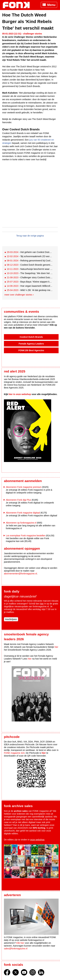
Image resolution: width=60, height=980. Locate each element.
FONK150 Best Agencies (31, 350)
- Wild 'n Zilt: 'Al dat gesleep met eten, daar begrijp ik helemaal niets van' (30, 290)
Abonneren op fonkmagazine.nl (21, 523)
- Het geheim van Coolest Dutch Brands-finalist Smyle (30, 252)
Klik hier (20, 943)
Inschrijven (11, 619)
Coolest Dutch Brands (31, 337)
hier (42, 604)
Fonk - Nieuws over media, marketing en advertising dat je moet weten (18, 5)
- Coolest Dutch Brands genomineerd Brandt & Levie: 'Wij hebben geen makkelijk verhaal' (30, 265)
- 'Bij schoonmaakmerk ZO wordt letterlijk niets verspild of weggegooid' (30, 256)
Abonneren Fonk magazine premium (24, 487)
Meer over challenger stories (18, 295)
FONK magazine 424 (14, 753)
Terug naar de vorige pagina (30, 236)
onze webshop (37, 840)
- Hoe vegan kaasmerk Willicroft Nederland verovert (30, 286)
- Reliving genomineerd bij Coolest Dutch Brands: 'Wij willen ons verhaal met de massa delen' (30, 261)
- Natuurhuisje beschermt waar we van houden (30, 269)
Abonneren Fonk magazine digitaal (23, 513)
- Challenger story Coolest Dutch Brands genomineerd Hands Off (30, 277)
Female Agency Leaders (31, 344)
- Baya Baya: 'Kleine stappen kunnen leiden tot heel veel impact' (30, 282)
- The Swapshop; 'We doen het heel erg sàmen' (30, 273)
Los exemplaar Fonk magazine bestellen (26, 536)
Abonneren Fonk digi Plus (18, 500)
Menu (51, 5)
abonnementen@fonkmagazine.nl (20, 574)
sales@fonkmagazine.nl (16, 949)
